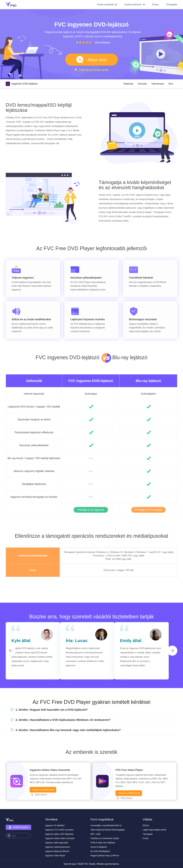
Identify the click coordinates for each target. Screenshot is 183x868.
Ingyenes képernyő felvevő (57, 851)
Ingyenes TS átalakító (55, 825)
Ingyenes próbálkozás (42, 790)
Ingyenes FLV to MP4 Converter (59, 830)
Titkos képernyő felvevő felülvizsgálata (108, 830)
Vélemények (158, 84)
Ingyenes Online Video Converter (50, 770)
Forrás (155, 5)
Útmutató (142, 84)
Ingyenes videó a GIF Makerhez (59, 834)
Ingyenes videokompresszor (58, 847)
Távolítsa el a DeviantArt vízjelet (105, 838)
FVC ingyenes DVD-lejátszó (91, 381)
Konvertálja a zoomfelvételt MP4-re (106, 825)
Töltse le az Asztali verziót (91, 70)
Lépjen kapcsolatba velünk (154, 830)
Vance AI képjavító (99, 847)
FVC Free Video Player (129, 770)
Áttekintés (128, 84)
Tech (171, 84)
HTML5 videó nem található (103, 843)
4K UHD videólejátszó (100, 851)
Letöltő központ (19, 827)
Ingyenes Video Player (55, 856)
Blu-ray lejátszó (148, 381)
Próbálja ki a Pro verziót (148, 510)
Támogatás (172, 5)
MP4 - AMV (96, 834)
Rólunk (146, 825)
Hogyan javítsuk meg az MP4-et (105, 856)
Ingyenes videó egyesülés (57, 843)
